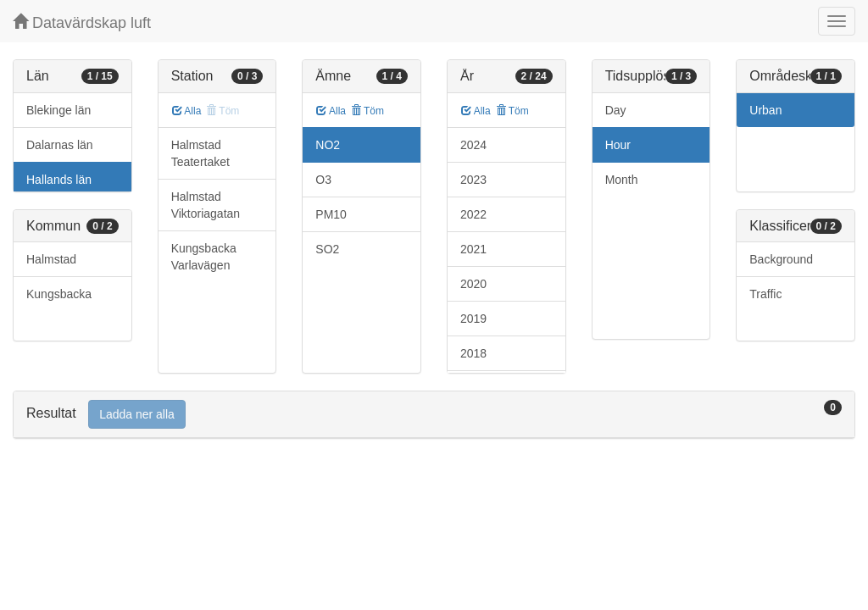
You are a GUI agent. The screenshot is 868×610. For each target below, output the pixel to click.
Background (781, 259)
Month (622, 180)
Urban (765, 110)
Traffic (765, 294)
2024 (473, 145)
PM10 (331, 214)
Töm (367, 111)
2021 (473, 249)
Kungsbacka (59, 294)
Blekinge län (58, 110)
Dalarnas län (60, 145)
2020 (473, 284)
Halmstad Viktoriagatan (206, 205)
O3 (323, 180)
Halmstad (51, 259)
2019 (473, 319)
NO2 (328, 145)
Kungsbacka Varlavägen (204, 257)
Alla (187, 111)
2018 (473, 353)
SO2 (327, 249)
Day (616, 110)
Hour (618, 145)
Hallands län (59, 180)
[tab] (434, 415)
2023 (473, 180)
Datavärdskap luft (82, 22)
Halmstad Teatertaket (200, 153)
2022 (473, 214)
